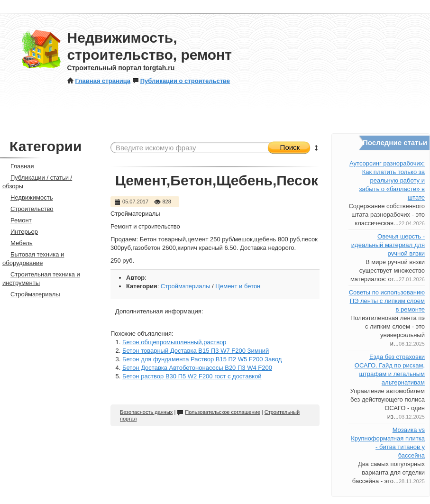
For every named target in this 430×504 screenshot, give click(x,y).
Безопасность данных (146, 412)
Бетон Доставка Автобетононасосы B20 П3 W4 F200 (197, 368)
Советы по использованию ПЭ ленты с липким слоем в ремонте (387, 301)
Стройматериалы (186, 286)
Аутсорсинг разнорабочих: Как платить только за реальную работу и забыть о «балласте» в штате (387, 180)
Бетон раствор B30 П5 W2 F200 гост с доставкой (192, 376)
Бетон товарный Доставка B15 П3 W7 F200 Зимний (196, 351)
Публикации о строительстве (181, 81)
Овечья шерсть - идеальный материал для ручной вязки (388, 245)
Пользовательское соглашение (218, 412)
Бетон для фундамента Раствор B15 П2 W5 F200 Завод (202, 359)
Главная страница (99, 81)
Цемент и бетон (238, 286)
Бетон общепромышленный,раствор (174, 342)
